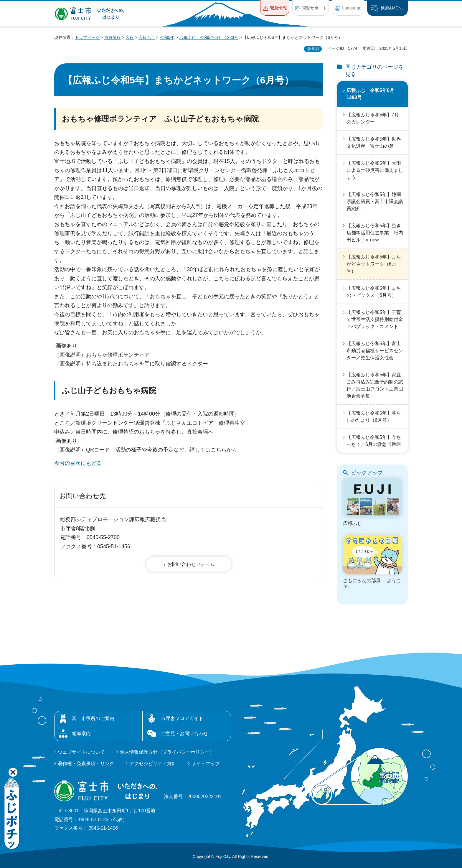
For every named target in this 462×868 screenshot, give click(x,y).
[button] (275, 8)
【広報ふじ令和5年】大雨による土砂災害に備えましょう (375, 170)
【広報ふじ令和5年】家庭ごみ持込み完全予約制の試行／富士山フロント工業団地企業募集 (375, 385)
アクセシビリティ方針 (153, 764)
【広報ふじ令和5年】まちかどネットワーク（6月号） (374, 264)
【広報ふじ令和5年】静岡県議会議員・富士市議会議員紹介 (375, 201)
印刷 (315, 49)
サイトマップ (206, 764)
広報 (130, 37)
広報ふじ (147, 37)
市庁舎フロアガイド (182, 718)
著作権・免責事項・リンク (86, 764)
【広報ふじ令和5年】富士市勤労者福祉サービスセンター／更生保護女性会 (375, 351)
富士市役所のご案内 (93, 718)
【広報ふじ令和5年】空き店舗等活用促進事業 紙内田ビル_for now (375, 233)
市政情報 (113, 37)
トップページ (87, 37)
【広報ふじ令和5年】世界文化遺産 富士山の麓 (374, 143)
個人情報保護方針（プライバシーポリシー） (167, 752)
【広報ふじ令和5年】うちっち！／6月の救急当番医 (374, 441)
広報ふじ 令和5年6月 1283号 (209, 37)
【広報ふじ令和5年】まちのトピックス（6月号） (374, 292)
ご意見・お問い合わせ (184, 733)
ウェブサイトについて (81, 752)
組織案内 (81, 733)
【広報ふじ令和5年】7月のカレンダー (373, 118)
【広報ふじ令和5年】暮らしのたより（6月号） (374, 417)
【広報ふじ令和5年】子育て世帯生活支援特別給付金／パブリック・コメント (375, 319)
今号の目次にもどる (78, 463)
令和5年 (167, 37)
